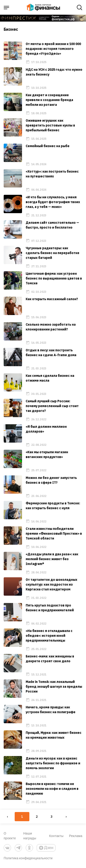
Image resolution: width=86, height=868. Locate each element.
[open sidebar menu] (6, 8)
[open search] (80, 8)
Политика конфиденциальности (28, 858)
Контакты (56, 836)
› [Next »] (66, 817)
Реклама (76, 836)
